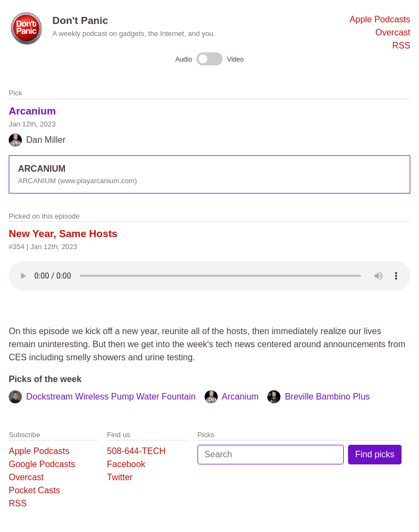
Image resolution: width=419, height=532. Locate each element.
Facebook (126, 464)
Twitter (120, 477)
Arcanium (32, 111)
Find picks (375, 454)
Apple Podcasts (380, 19)
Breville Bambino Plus (327, 397)
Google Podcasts (42, 464)
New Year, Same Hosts (63, 234)
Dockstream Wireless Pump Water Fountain (111, 397)
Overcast (393, 32)
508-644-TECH (136, 451)
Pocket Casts (34, 490)
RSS (401, 46)
